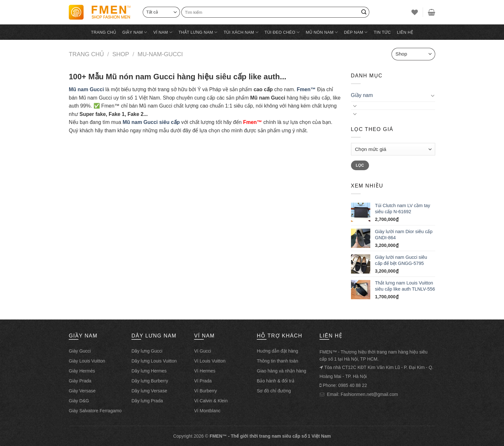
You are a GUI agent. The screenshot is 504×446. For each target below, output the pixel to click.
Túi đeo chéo (282, 32)
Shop (121, 54)
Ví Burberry (206, 391)
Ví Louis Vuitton (210, 361)
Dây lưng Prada (147, 401)
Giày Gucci (80, 351)
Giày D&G (79, 401)
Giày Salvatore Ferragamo (95, 411)
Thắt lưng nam (198, 32)
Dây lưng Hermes (149, 371)
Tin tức (382, 32)
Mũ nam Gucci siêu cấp (151, 122)
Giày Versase (82, 391)
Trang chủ (104, 32)
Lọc (360, 165)
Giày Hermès (82, 371)
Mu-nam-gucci (160, 54)
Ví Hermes (205, 371)
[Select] (161, 12)
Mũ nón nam (322, 32)
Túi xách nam (241, 32)
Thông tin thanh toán (277, 361)
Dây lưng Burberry (150, 381)
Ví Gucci (203, 351)
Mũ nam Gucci (86, 89)
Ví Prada (203, 381)
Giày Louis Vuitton (87, 361)
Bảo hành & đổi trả (276, 381)
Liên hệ (405, 32)
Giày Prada (80, 381)
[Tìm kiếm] (275, 12)
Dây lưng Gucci (147, 351)
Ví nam (163, 32)
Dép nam (356, 32)
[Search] (364, 12)
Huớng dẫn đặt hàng (278, 351)
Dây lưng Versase (149, 391)
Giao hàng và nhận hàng (282, 371)
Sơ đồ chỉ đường (274, 391)
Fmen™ (306, 89)
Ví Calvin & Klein (211, 401)
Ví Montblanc (207, 411)
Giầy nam (135, 32)
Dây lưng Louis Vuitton (154, 361)
